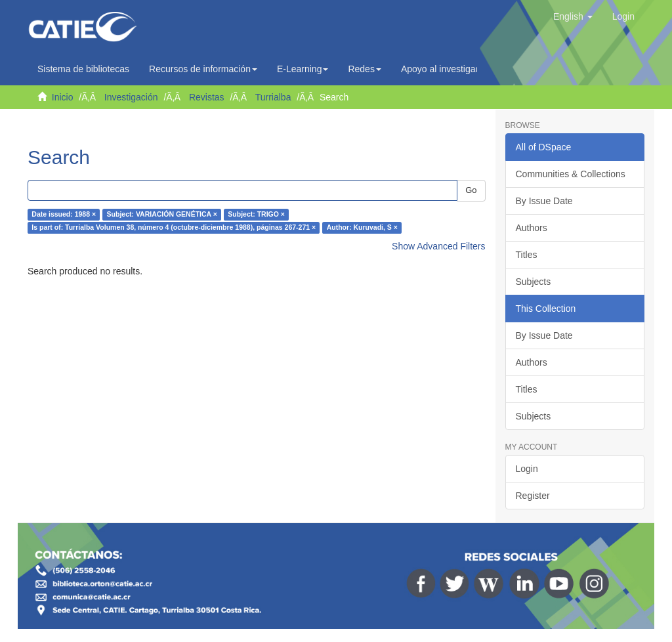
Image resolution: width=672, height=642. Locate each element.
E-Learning (303, 69)
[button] (573, 16)
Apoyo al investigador (448, 69)
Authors (532, 228)
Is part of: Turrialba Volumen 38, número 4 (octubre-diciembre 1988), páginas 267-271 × (174, 228)
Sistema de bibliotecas (83, 69)
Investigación (131, 97)
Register (533, 496)
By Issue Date (544, 201)
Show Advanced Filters (438, 246)
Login (527, 469)
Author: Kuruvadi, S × (362, 228)
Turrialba (273, 97)
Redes (364, 69)
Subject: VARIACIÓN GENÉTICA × (162, 215)
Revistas (207, 97)
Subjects (534, 282)
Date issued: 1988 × (64, 215)
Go (471, 190)
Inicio (63, 97)
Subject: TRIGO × (256, 215)
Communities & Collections (571, 174)
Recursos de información (203, 69)
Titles (527, 255)
